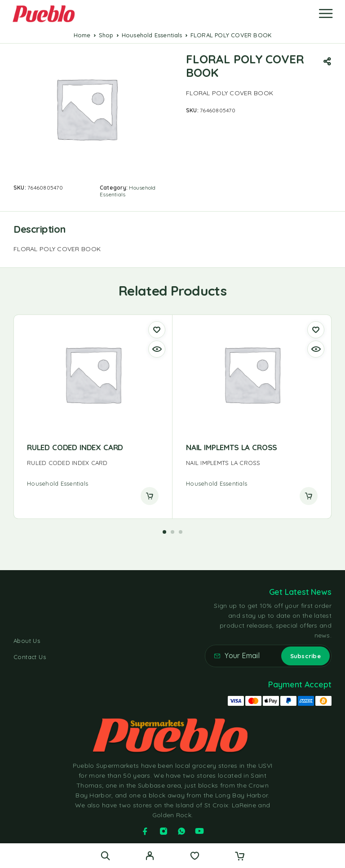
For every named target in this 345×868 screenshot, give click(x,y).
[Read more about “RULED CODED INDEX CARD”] (150, 496)
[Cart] (240, 857)
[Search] (105, 856)
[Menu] (326, 13)
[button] (164, 532)
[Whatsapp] (181, 831)
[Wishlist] (195, 857)
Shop (106, 35)
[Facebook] (145, 831)
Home (82, 35)
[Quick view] (157, 349)
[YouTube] (199, 831)
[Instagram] (164, 831)
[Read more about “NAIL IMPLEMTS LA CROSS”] (309, 496)
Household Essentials (152, 35)
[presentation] (93, 463)
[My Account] (150, 857)
